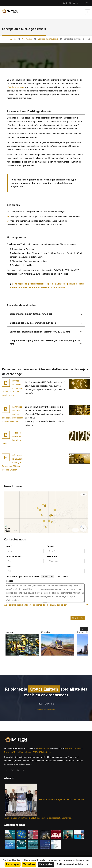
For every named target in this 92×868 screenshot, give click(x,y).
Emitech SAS (43, 748)
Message (10, 581)
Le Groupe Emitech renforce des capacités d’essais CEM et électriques (12, 414)
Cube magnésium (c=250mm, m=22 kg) (31, 314)
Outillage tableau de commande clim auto (33, 323)
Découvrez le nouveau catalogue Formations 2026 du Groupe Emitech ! (12, 462)
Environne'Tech (11, 752)
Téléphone (53, 556)
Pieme (22, 752)
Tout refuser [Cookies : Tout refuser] (29, 864)
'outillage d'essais (16, 87)
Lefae (29, 752)
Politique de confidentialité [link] (70, 864)
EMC (35, 752)
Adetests (79, 748)
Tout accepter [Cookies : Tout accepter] (13, 864)
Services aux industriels (48, 39)
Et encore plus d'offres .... (46, 710)
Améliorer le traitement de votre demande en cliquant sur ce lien (36, 605)
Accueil (13, 39)
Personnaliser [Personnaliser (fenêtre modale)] (46, 864)
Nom (9, 546)
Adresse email (13, 556)
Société (50, 546)
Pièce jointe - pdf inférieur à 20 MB (23, 577)
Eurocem (69, 748)
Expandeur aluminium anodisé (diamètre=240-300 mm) (40, 332)
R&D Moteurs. (45, 752)
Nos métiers (27, 39)
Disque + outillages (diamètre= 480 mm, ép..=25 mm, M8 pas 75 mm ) (45, 342)
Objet (9, 566)
